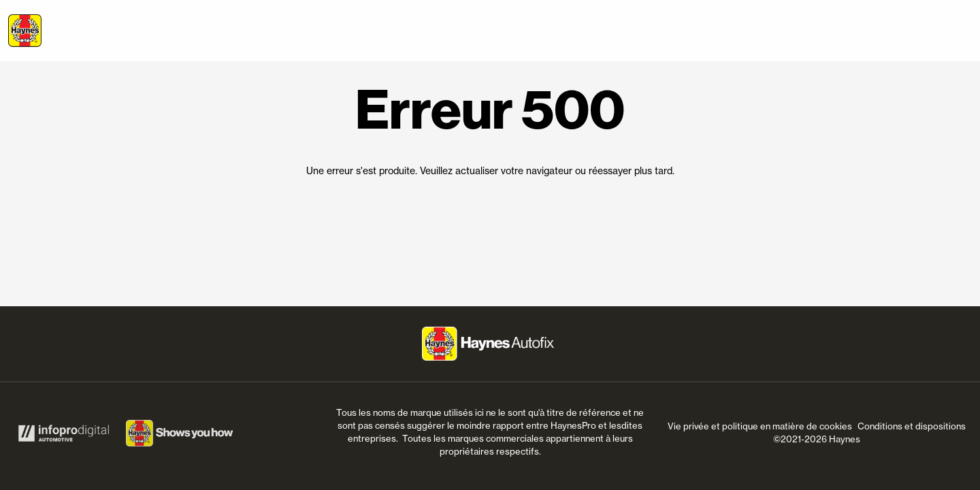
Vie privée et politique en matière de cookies (760, 426)
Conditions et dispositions (912, 426)
